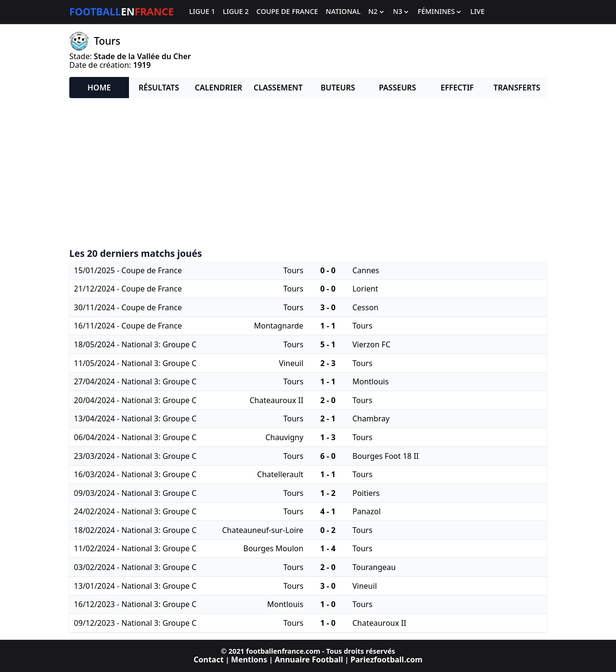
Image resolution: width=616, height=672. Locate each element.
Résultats (159, 88)
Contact (208, 659)
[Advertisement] (308, 173)
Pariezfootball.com (386, 659)
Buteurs (338, 88)
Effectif (457, 88)
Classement (278, 88)
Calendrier (218, 88)
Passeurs (397, 88)
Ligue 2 (236, 12)
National (343, 12)
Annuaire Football (309, 659)
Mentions (249, 659)
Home (99, 88)
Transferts (517, 88)
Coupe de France (287, 12)
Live (477, 12)
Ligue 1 (202, 12)
